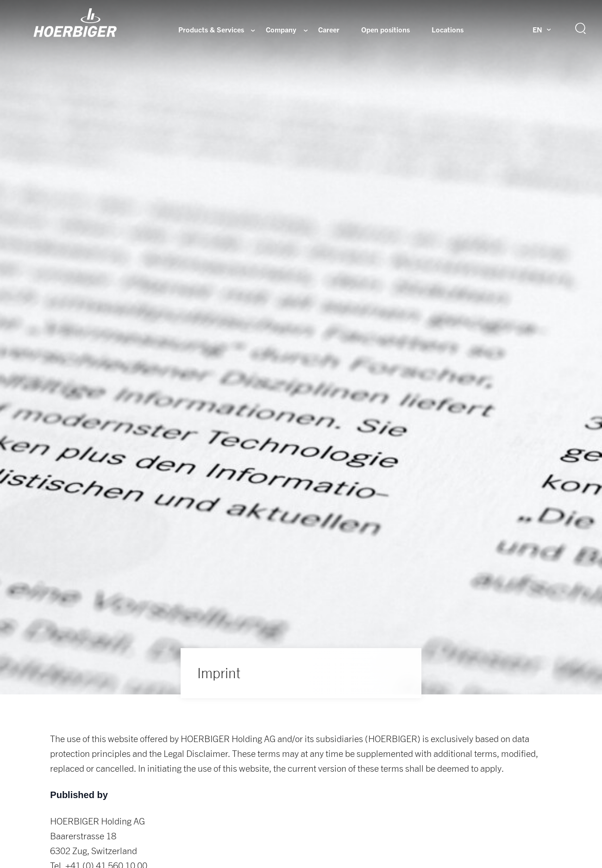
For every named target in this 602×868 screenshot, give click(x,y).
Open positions (386, 30)
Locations (448, 30)
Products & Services (211, 30)
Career (329, 30)
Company (281, 30)
